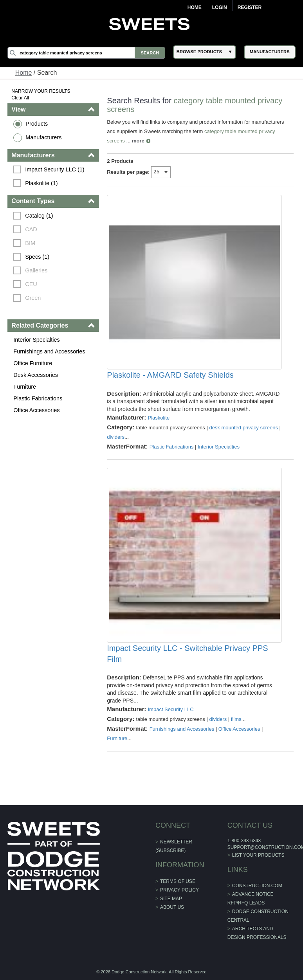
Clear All (20, 98)
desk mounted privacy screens (243, 428)
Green (33, 298)
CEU (31, 284)
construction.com (257, 886)
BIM (30, 243)
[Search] (86, 53)
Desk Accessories (36, 375)
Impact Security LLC (170, 709)
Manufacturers (43, 137)
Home (195, 7)
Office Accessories (36, 410)
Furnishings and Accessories (49, 351)
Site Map (171, 899)
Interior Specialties (36, 340)
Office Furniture (33, 363)
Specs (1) (37, 257)
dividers (116, 437)
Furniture (25, 387)
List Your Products (258, 855)
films (236, 719)
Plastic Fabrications (38, 398)
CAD (31, 229)
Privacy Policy (179, 890)
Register (250, 7)
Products (37, 124)
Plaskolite (159, 418)
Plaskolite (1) (41, 183)
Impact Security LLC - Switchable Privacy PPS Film (187, 654)
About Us (172, 907)
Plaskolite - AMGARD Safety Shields (170, 375)
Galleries (36, 270)
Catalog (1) (39, 216)
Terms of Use (178, 881)
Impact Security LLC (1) (55, 169)
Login (220, 7)
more (138, 141)
